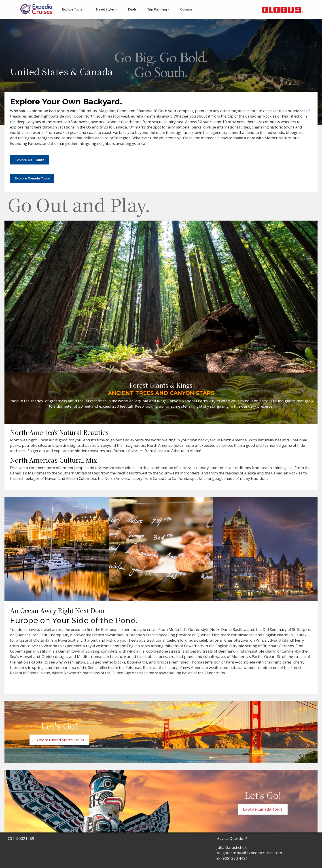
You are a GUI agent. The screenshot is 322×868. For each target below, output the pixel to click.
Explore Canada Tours (32, 178)
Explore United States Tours (59, 740)
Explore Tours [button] (72, 9)
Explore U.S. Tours (29, 160)
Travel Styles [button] (105, 9)
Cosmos (186, 9)
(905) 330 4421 (235, 858)
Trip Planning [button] (157, 9)
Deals (132, 9)
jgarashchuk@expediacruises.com (252, 853)
